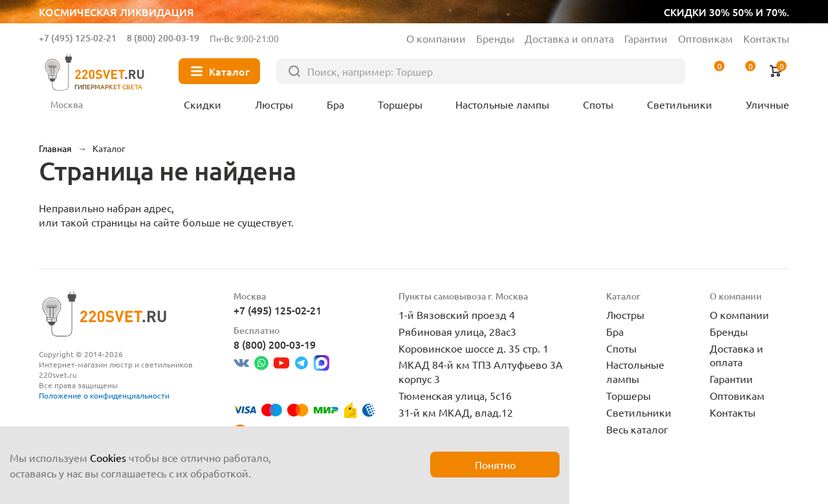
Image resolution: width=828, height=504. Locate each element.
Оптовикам (705, 38)
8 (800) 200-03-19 (163, 38)
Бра (615, 331)
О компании (436, 38)
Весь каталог (637, 429)
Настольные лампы (635, 371)
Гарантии (646, 38)
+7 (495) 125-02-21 (78, 38)
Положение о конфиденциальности (104, 395)
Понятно (495, 465)
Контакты (766, 38)
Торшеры (628, 395)
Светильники (639, 412)
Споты (621, 348)
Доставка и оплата (569, 38)
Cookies (108, 457)
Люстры (625, 314)
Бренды (495, 38)
